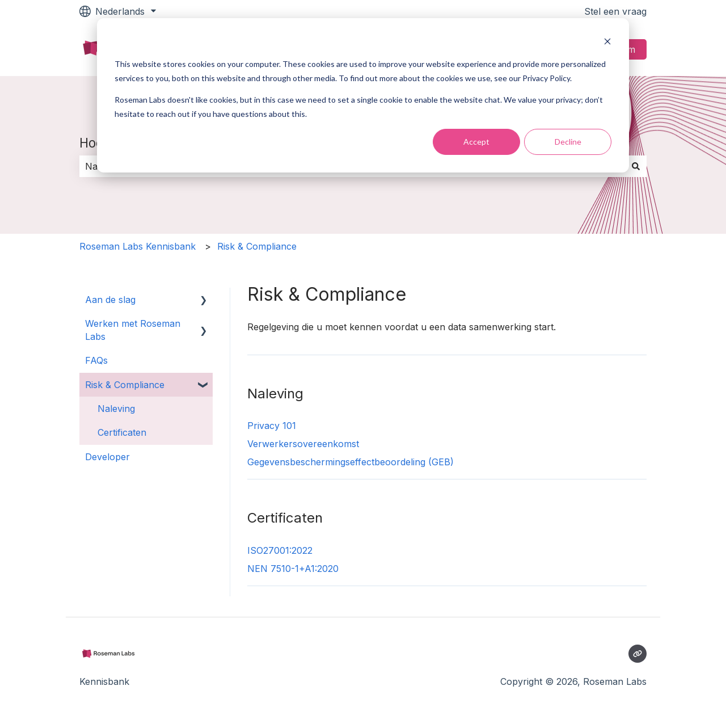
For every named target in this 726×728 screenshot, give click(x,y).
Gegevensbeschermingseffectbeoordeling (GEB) (351, 462)
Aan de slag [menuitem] (110, 300)
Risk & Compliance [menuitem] (125, 385)
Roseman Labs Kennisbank (138, 246)
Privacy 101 (272, 426)
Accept (476, 142)
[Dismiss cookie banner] (607, 43)
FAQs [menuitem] (96, 360)
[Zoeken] (636, 166)
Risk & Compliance (257, 246)
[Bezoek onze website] (638, 654)
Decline (568, 142)
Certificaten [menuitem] (122, 432)
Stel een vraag (615, 11)
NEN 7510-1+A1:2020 (293, 569)
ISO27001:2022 (280, 550)
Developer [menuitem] (107, 457)
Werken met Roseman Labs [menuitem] (133, 330)
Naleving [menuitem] (116, 409)
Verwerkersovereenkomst (303, 444)
